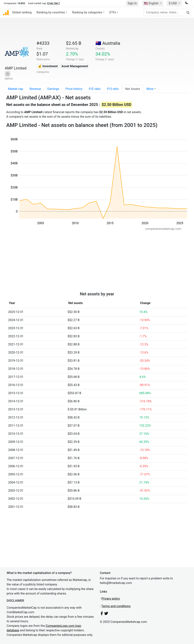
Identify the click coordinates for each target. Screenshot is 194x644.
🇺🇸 (152, 3)
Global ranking (22, 12)
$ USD (173, 3)
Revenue (35, 89)
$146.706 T (54, 3)
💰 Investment (48, 66)
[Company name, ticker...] (167, 12)
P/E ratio (95, 89)
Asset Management (75, 66)
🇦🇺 (108, 43)
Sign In (132, 3)
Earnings (53, 89)
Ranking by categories (87, 12)
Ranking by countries (51, 12)
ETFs (113, 12)
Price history (74, 89)
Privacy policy (111, 599)
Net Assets (133, 89)
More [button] (150, 89)
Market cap (16, 89)
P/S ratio (113, 89)
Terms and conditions (116, 606)
